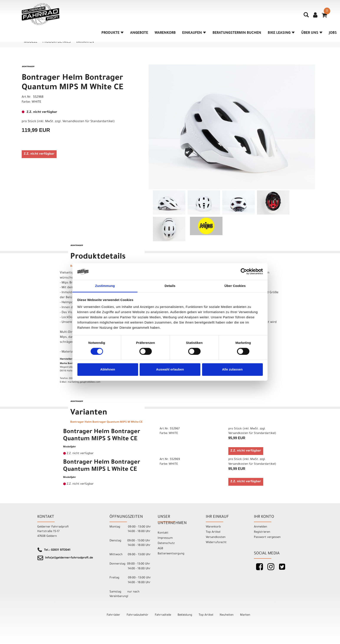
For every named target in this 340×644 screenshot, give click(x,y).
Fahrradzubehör (137, 615)
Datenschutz (166, 543)
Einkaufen (194, 33)
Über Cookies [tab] (235, 286)
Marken (245, 615)
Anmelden (261, 527)
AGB (160, 549)
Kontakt (163, 533)
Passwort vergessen (267, 537)
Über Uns (312, 33)
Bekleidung (185, 615)
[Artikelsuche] (306, 16)
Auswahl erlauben (170, 369)
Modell (31, 42)
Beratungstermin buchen (237, 33)
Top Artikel (213, 532)
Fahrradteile (163, 615)
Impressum (165, 538)
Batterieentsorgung (171, 554)
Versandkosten (216, 537)
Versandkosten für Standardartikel (88, 122)
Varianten (85, 42)
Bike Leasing (281, 33)
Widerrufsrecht (216, 543)
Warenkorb (165, 33)
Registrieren (262, 532)
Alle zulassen (232, 369)
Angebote (139, 33)
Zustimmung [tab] (105, 286)
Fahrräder (113, 615)
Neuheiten (227, 615)
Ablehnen (108, 369)
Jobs (333, 33)
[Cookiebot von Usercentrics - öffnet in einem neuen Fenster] (244, 272)
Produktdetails (57, 42)
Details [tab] (170, 286)
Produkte (112, 33)
